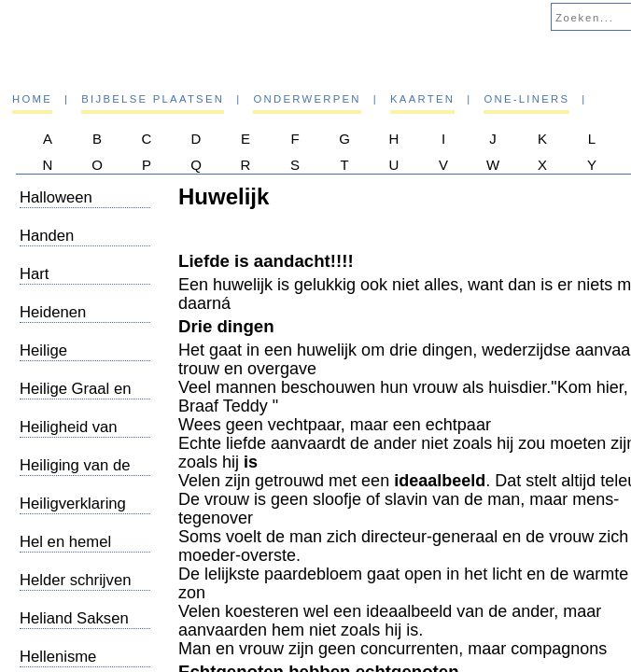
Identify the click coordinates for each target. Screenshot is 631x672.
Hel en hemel (65, 542)
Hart (34, 274)
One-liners (526, 99)
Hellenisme (58, 657)
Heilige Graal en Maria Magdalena (80, 398)
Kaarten (422, 99)
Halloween (56, 197)
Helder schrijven (75, 580)
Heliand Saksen (74, 618)
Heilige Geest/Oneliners (76, 360)
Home (32, 99)
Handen (47, 236)
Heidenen (53, 312)
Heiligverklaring (73, 504)
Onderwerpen (307, 99)
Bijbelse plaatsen (153, 99)
